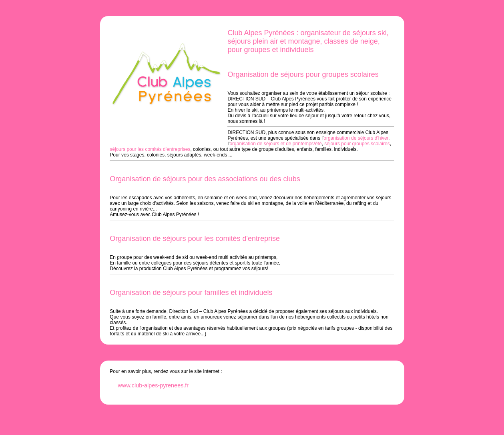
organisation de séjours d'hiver (356, 138)
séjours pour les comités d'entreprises (150, 149)
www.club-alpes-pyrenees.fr (153, 385)
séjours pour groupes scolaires (357, 144)
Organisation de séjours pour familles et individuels (191, 293)
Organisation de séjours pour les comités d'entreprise (195, 239)
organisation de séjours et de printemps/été (275, 144)
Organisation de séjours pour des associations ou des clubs (205, 179)
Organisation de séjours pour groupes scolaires (303, 74)
